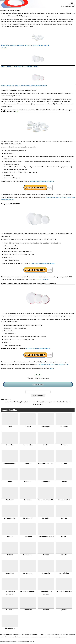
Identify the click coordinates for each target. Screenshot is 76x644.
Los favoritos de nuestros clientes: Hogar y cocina (53, 364)
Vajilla (71, 4)
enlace (52, 368)
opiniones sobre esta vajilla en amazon (42, 181)
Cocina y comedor (43, 279)
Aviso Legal (32, 642)
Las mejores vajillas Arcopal (10, 11)
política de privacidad (24, 642)
